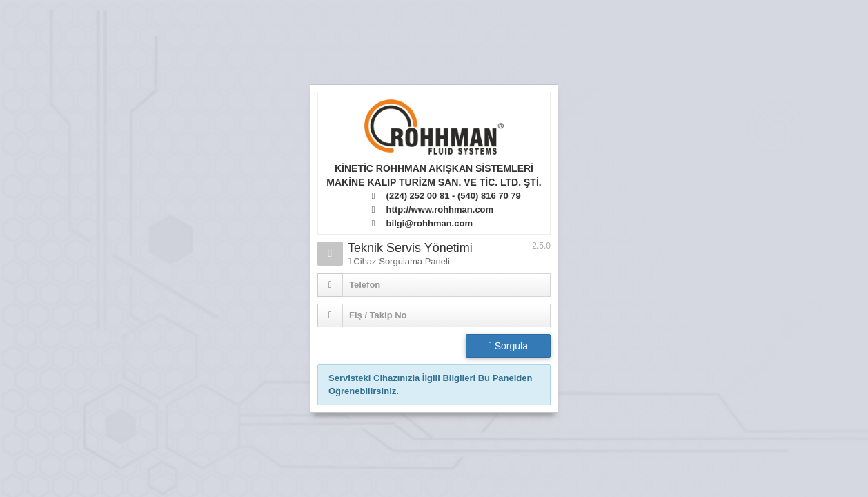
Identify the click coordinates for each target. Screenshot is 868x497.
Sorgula (508, 346)
